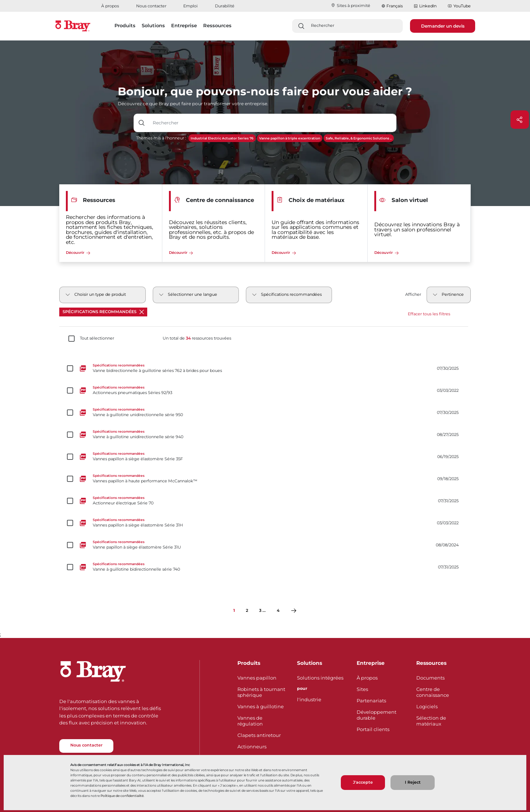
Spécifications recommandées (103, 312)
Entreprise (371, 663)
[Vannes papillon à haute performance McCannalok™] (265, 479)
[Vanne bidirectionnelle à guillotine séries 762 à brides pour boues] (265, 369)
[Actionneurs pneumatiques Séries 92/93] (265, 391)
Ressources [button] (217, 25)
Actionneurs (252, 747)
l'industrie (309, 699)
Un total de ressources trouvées (197, 338)
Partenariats (371, 701)
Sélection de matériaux (431, 721)
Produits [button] (125, 25)
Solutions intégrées (320, 678)
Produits (249, 663)
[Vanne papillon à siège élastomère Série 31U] (265, 545)
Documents (430, 678)
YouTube (459, 6)
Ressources (431, 663)
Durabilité (225, 6)
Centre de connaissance (433, 692)
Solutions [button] (153, 25)
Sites (362, 689)
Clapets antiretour (259, 735)
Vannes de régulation (250, 721)
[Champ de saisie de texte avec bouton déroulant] (273, 123)
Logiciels (427, 706)
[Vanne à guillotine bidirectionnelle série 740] (265, 567)
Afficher (413, 295)
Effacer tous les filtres (429, 314)
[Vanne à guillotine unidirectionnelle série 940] (265, 435)
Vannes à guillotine (261, 706)
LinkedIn (425, 6)
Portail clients (373, 729)
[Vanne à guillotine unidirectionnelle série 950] (265, 413)
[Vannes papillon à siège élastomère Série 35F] (265, 457)
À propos (110, 6)
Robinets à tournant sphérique (261, 692)
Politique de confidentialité (122, 796)
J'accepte (363, 782)
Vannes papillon (257, 678)
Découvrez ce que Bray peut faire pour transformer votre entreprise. (193, 104)
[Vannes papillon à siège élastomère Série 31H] (265, 523)
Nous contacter (151, 6)
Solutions (310, 663)
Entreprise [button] (184, 25)
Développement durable (377, 715)
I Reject (413, 782)
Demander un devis (443, 26)
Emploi (190, 6)
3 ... (262, 611)
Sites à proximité (351, 6)
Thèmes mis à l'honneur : (161, 138)
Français (395, 6)
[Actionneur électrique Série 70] (265, 501)
